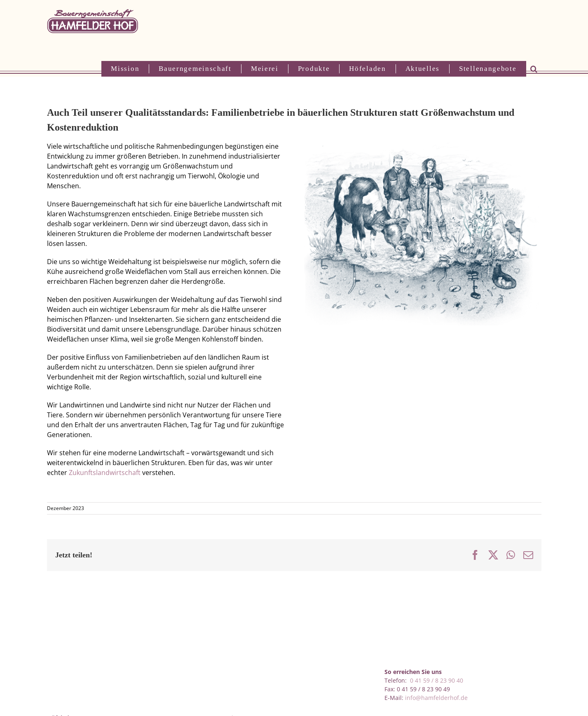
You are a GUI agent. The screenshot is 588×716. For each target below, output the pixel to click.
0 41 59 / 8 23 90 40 (437, 680)
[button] (534, 69)
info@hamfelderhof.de (436, 698)
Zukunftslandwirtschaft (105, 473)
